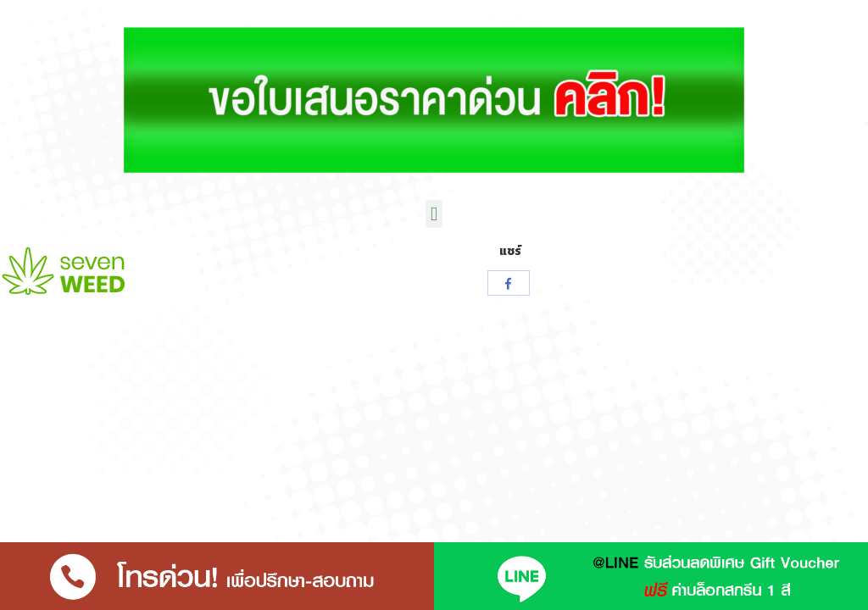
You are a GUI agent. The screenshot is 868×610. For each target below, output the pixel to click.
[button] (434, 214)
